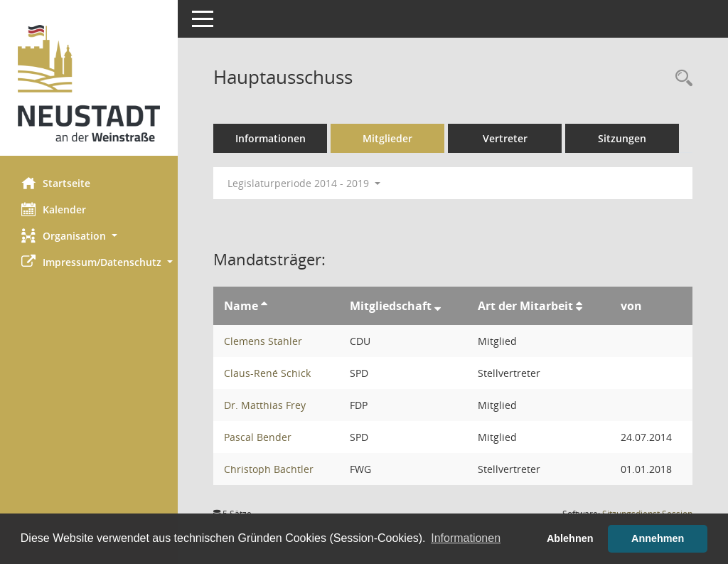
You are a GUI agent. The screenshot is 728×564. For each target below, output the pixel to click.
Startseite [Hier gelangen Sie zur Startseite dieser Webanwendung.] (56, 183)
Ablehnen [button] (570, 538)
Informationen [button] (466, 538)
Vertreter (505, 138)
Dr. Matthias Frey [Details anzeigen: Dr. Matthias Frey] (265, 405)
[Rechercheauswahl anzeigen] (680, 79)
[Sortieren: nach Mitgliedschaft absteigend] (438, 306)
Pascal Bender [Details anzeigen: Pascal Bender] (258, 437)
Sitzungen (622, 138)
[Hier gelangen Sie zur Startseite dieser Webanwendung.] (89, 83)
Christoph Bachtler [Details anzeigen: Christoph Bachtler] (269, 469)
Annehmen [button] (658, 538)
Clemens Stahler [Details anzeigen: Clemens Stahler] (263, 341)
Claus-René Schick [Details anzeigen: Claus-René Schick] (267, 373)
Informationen (271, 138)
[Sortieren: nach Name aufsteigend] (264, 306)
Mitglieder (387, 138)
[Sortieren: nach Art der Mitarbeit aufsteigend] (579, 306)
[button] (89, 236)
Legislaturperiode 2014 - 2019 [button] (304, 183)
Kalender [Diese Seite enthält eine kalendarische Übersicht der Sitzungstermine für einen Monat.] (54, 209)
